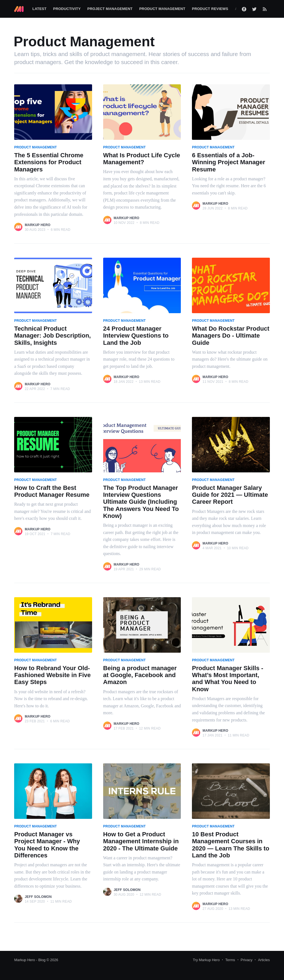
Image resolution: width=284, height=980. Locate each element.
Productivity (67, 9)
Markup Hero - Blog (30, 960)
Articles (264, 960)
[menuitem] (40, 9)
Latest (40, 9)
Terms (230, 960)
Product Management (162, 9)
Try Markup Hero (206, 960)
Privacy (247, 960)
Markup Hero (38, 225)
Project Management (110, 9)
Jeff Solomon (38, 897)
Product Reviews (210, 9)
